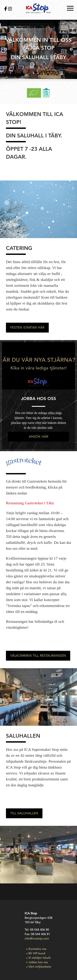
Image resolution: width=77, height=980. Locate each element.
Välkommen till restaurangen (38, 656)
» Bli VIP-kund (36, 953)
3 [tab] (43, 73)
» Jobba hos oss (37, 962)
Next (71, 49)
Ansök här (38, 437)
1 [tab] (34, 73)
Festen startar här (27, 328)
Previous (6, 49)
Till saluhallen (24, 813)
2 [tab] (38, 73)
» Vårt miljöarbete (39, 967)
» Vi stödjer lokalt (38, 958)
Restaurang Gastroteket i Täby (30, 503)
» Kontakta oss (36, 949)
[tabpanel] (38, 49)
